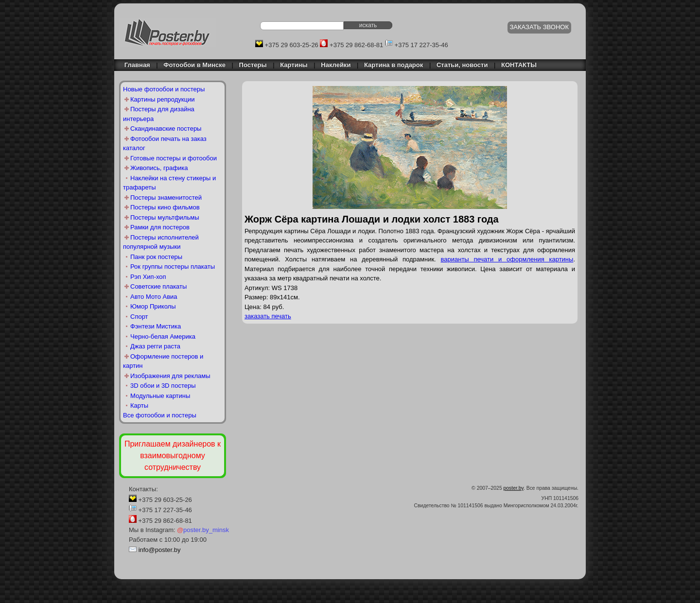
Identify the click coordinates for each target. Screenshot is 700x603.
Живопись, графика (159, 168)
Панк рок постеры (156, 257)
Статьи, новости (462, 65)
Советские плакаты (158, 286)
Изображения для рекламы (170, 376)
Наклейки (336, 65)
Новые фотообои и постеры (164, 89)
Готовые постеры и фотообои (174, 158)
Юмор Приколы (153, 306)
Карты (139, 405)
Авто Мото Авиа (154, 297)
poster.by (514, 488)
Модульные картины (160, 396)
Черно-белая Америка (163, 336)
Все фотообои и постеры (160, 415)
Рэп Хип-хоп (148, 277)
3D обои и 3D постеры (163, 386)
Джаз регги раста (155, 346)
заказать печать (268, 316)
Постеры (253, 65)
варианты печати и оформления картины (507, 259)
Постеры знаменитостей (166, 198)
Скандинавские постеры (166, 129)
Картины (294, 65)
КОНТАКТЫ (519, 65)
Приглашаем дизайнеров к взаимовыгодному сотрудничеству (173, 456)
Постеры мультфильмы (165, 217)
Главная (135, 65)
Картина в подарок (394, 65)
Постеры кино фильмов (165, 207)
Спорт (139, 317)
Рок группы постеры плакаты (173, 267)
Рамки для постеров (160, 227)
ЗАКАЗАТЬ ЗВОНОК (540, 27)
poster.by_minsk (203, 530)
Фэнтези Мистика (156, 326)
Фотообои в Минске (194, 65)
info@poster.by (160, 550)
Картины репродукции (163, 99)
